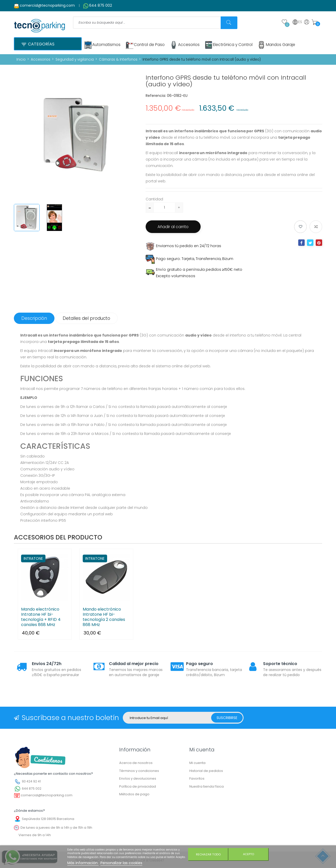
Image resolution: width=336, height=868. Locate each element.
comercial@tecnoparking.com (47, 5)
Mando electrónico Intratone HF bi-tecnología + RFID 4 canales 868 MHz (41, 617)
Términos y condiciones (139, 771)
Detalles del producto (88, 319)
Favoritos (197, 779)
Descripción (35, 319)
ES (297, 22)
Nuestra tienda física (207, 786)
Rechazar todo (208, 854)
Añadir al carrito (175, 227)
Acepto (249, 854)
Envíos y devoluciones (138, 779)
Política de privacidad (138, 786)
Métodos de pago (134, 794)
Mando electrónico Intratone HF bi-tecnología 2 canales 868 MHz (104, 617)
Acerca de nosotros (136, 763)
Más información (83, 863)
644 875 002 (101, 5)
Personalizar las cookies (121, 863)
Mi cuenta (197, 763)
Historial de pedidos (206, 771)
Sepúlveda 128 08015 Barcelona (48, 819)
